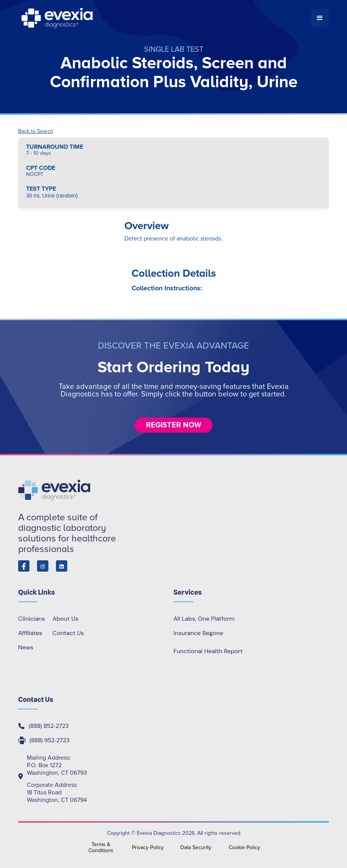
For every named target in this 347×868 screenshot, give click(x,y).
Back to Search (36, 131)
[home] (164, 18)
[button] (320, 18)
